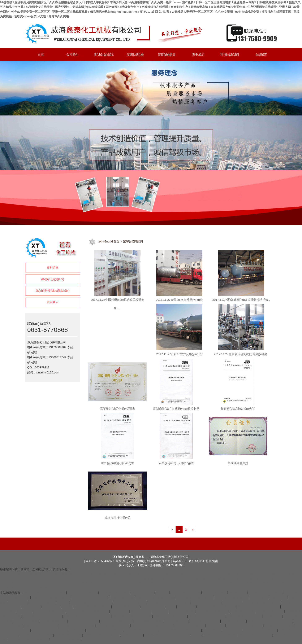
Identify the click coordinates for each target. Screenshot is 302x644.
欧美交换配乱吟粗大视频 (117, 621)
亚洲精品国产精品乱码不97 (195, 597)
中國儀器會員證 (238, 463)
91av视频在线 (212, 630)
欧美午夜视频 (187, 607)
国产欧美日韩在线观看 (84, 621)
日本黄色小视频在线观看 (37, 635)
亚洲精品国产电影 (122, 597)
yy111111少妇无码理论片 (260, 630)
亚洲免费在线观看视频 (66, 640)
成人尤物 (63, 602)
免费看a (68, 607)
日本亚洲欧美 (259, 597)
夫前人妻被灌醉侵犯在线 (141, 630)
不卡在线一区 (232, 630)
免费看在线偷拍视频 (54, 621)
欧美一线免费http (153, 607)
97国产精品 (77, 630)
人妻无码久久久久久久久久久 (42, 616)
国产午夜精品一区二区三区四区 (91, 602)
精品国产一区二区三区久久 (207, 616)
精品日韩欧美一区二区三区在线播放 (87, 616)
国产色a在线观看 (143, 593)
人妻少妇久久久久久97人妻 (90, 597)
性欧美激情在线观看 (149, 621)
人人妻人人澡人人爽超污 (265, 593)
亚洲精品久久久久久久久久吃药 (169, 602)
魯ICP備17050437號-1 (100, 561)
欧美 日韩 (163, 593)
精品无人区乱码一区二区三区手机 (270, 621)
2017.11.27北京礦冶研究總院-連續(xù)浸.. (241, 354)
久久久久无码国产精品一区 (93, 607)
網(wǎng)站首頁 (109, 241)
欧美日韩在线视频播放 (83, 593)
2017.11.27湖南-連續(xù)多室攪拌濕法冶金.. (241, 300)
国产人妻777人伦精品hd (130, 602)
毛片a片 (197, 635)
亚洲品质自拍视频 (243, 612)
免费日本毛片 (216, 626)
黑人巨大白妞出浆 (26, 621)
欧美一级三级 (32, 607)
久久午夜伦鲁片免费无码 (113, 626)
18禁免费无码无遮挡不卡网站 (156, 597)
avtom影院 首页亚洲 (126, 607)
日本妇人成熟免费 (176, 621)
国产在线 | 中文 (141, 612)
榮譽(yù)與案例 (133, 241)
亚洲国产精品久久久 (271, 612)
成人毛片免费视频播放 (190, 626)
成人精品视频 (238, 593)
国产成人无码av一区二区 (256, 635)
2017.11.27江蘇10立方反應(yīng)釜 (179, 354)
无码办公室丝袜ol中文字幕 (173, 635)
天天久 (171, 607)
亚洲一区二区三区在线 (207, 602)
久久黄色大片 (52, 607)
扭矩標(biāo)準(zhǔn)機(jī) (238, 409)
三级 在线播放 (233, 602)
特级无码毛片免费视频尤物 (245, 626)
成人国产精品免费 (234, 621)
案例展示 (53, 302)
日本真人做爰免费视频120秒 (217, 607)
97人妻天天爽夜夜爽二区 (232, 597)
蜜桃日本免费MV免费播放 (40, 626)
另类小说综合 (120, 612)
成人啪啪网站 (17, 602)
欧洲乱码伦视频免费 (42, 602)
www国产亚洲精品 (182, 612)
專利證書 (53, 268)
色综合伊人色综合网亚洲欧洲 (51, 597)
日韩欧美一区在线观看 (280, 626)
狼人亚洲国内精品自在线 (213, 612)
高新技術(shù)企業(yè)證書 (117, 409)
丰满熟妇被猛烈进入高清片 (102, 635)
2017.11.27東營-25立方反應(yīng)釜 (179, 300)
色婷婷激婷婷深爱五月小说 (244, 616)
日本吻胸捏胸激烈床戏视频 (50, 630)
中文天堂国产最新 (215, 593)
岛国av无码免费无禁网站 (221, 635)
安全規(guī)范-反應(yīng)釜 (176, 463)
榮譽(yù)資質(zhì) (53, 279)
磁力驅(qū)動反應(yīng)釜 (118, 463)
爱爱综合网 (161, 612)
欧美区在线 (24, 612)
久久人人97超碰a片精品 (49, 612)
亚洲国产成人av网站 (69, 635)
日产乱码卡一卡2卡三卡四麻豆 (29, 640)
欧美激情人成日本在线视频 (77, 626)
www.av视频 (279, 597)
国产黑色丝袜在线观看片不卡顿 (152, 626)
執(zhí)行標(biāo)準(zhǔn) (53, 291)
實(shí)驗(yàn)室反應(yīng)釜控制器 (176, 409)
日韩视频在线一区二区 (205, 621)
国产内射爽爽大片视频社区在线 (180, 630)
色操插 (149, 635)
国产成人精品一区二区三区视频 (45, 593)
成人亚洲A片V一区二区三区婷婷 (259, 607)
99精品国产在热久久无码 (170, 616)
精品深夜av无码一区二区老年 (132, 616)
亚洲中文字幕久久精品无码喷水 (88, 612)
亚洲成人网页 (273, 616)
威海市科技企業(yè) (117, 518)
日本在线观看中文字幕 (186, 593)
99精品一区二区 (132, 635)
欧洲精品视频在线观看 (115, 593)
